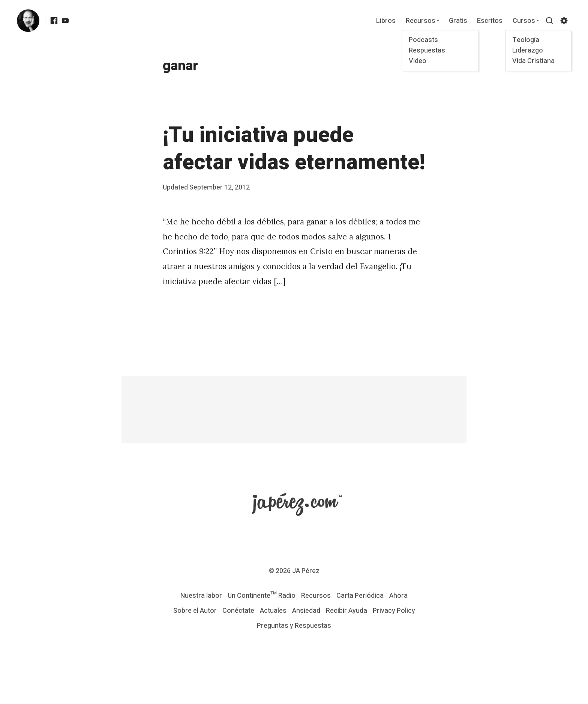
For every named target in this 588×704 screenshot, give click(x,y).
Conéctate (238, 611)
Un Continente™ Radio (262, 596)
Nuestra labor (201, 596)
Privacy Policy (394, 611)
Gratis (458, 21)
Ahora (398, 596)
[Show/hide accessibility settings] (564, 21)
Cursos (523, 21)
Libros (386, 21)
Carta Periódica (360, 596)
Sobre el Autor (195, 611)
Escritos (490, 21)
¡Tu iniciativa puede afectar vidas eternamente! (294, 149)
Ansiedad (306, 611)
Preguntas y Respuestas (294, 626)
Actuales (273, 611)
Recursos (420, 21)
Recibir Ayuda (346, 611)
